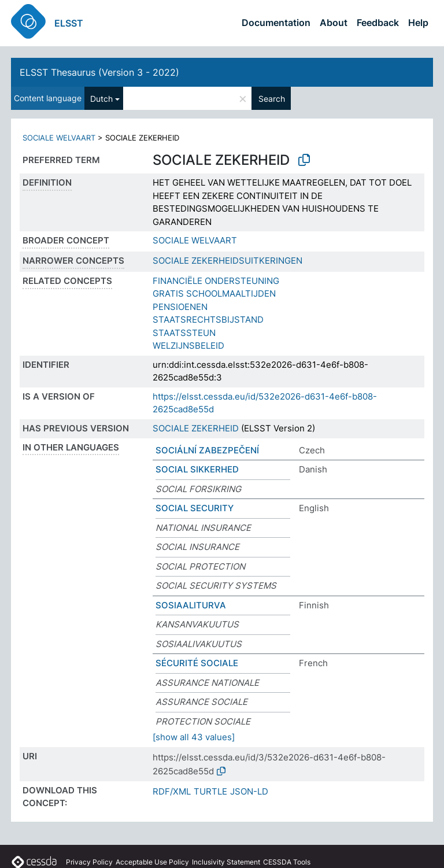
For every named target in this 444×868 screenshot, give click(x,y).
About (334, 23)
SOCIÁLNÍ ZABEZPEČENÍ (207, 450)
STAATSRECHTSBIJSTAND (208, 320)
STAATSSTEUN (184, 333)
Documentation (276, 23)
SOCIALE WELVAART (59, 138)
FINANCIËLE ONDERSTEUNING (216, 281)
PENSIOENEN (180, 307)
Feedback (378, 23)
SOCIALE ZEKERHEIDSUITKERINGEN (227, 261)
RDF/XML (172, 791)
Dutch (101, 99)
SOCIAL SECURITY (195, 508)
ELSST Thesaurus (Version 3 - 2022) (99, 72)
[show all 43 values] (194, 737)
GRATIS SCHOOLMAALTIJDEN (214, 293)
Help (418, 23)
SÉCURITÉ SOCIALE (197, 663)
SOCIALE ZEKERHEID (196, 428)
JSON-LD (249, 791)
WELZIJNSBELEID (188, 346)
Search (272, 99)
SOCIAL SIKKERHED (197, 469)
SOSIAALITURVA (191, 605)
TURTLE (210, 791)
